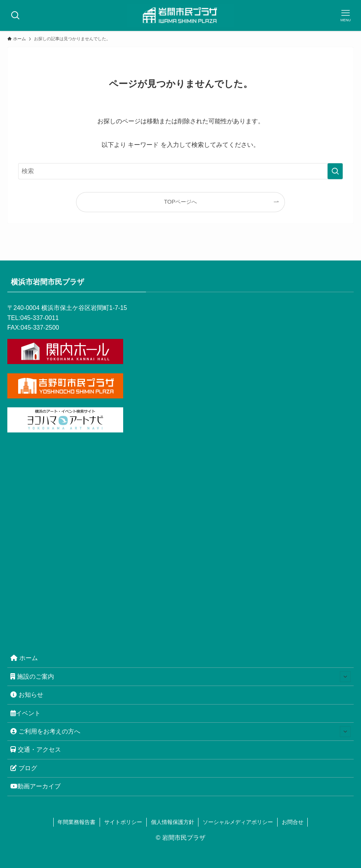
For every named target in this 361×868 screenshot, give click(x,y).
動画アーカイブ (36, 786)
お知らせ (27, 695)
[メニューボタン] (346, 15)
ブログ (24, 768)
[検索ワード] (181, 171)
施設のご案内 (181, 677)
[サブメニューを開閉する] (345, 677)
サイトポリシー (123, 822)
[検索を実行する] (335, 171)
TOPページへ (180, 202)
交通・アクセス (36, 750)
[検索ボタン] (15, 15)
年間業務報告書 (76, 822)
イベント (25, 713)
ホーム (24, 658)
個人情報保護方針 (173, 822)
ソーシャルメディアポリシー (238, 822)
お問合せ (293, 822)
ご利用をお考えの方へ (181, 732)
